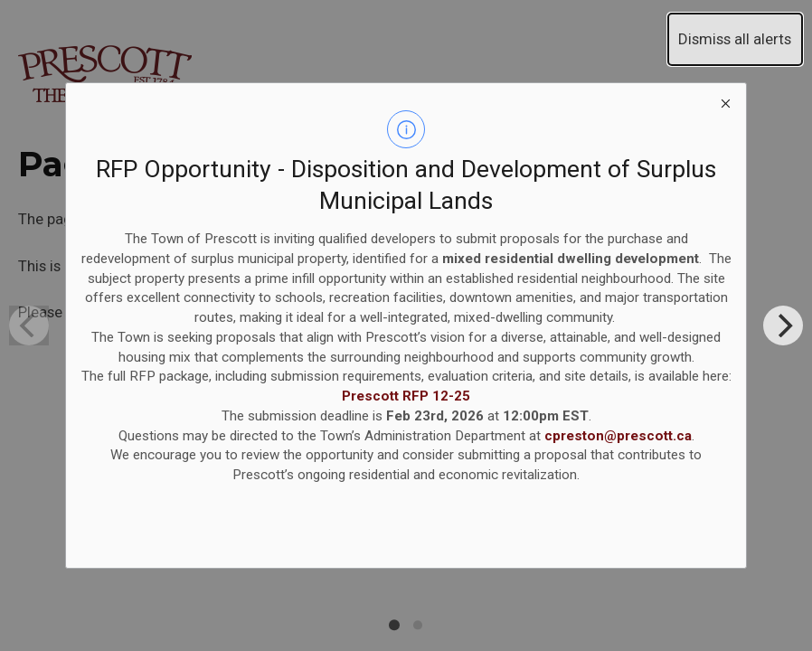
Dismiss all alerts (735, 39)
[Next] (783, 325)
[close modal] (726, 104)
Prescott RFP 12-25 (406, 396)
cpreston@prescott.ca (618, 436)
